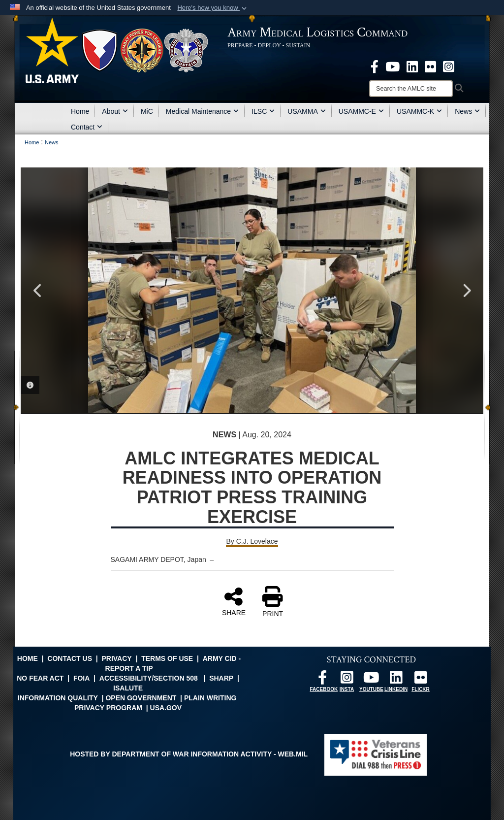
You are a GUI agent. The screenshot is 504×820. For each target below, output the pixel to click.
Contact (87, 127)
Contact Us (70, 658)
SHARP (221, 678)
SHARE (234, 601)
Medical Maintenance (202, 111)
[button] (213, 8)
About (115, 111)
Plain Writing (210, 698)
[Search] (411, 89)
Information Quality (58, 698)
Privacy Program (108, 708)
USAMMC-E (361, 111)
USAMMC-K (419, 111)
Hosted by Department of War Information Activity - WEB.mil (189, 754)
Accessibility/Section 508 (149, 678)
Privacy (116, 658)
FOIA (81, 678)
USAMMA (306, 111)
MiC (147, 111)
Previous (38, 291)
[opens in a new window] (375, 66)
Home (80, 111)
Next (466, 291)
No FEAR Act (40, 678)
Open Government (141, 698)
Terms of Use (167, 658)
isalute (128, 688)
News (467, 111)
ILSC (263, 111)
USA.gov (166, 708)
